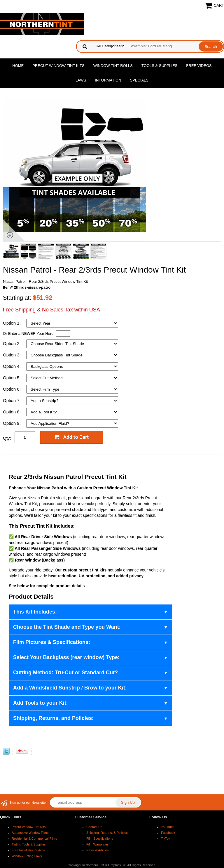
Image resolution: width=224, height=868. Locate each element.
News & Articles (97, 850)
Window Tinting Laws (27, 856)
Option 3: (12, 355)
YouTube (167, 827)
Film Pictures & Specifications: (52, 642)
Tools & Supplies (159, 66)
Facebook (168, 833)
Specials (139, 80)
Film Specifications (100, 838)
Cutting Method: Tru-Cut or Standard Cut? (65, 673)
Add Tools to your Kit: (41, 703)
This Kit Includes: (35, 612)
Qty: (7, 438)
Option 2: (12, 343)
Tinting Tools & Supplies (29, 844)
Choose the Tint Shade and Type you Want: (67, 627)
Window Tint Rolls (113, 66)
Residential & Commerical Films (34, 838)
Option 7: (12, 400)
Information (108, 80)
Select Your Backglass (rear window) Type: (66, 657)
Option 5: (12, 378)
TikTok (166, 838)
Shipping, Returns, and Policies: (53, 718)
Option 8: (12, 412)
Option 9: (12, 423)
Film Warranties (98, 844)
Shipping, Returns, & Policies (107, 833)
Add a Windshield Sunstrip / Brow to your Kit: (70, 688)
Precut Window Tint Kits (58, 66)
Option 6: (12, 389)
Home (18, 66)
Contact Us (94, 827)
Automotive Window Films (30, 833)
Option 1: (12, 323)
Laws (81, 80)
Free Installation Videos (28, 850)
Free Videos (199, 66)
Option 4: (12, 366)
